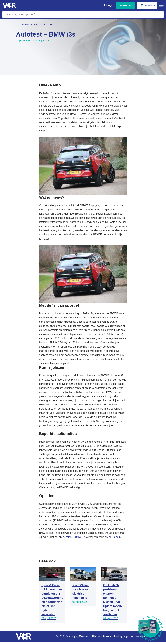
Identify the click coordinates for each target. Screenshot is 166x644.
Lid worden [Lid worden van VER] (125, 5)
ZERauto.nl (115, 537)
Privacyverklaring (112, 636)
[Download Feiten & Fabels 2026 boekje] (150, 628)
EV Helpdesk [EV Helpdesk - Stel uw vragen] (147, 5)
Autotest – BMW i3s (74, 537)
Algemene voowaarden (137, 636)
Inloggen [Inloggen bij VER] (109, 5)
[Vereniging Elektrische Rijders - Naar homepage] (9, 5)
